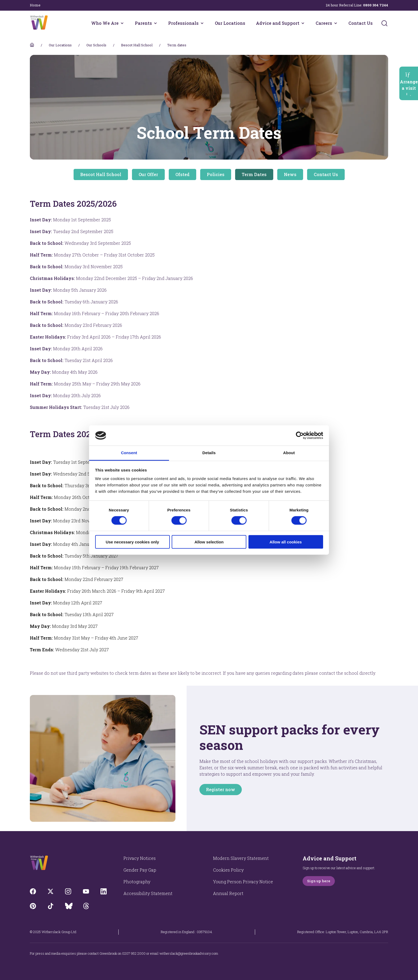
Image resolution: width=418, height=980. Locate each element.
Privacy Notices (140, 858)
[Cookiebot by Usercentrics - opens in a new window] (300, 436)
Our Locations (230, 23)
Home (35, 5)
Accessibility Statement (148, 893)
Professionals (183, 23)
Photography (137, 882)
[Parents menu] (155, 23)
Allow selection (209, 542)
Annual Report (228, 893)
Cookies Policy (228, 870)
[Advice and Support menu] (303, 23)
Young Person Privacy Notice (243, 882)
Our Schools (96, 45)
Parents (143, 23)
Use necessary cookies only (132, 542)
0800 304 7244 (376, 5)
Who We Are (105, 23)
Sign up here (319, 881)
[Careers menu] (336, 23)
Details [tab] (209, 453)
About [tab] (289, 453)
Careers (324, 23)
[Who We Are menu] (122, 23)
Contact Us (361, 23)
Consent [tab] (129, 453)
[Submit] (384, 23)
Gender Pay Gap (140, 870)
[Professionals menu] (202, 23)
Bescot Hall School (137, 45)
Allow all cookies (286, 542)
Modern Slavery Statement (241, 858)
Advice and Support (278, 23)
